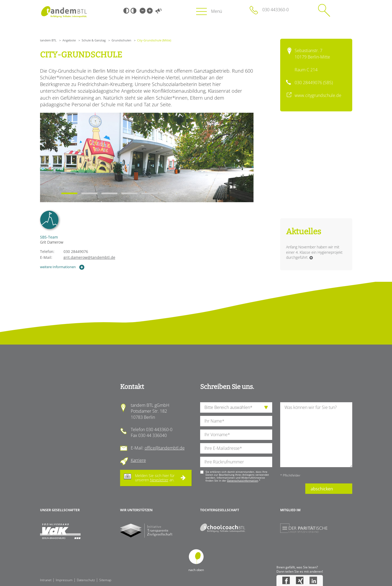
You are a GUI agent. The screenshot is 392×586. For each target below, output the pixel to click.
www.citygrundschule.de (318, 95)
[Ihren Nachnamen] (236, 421)
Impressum (64, 580)
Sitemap (105, 580)
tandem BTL (48, 40)
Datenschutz (86, 580)
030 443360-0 (276, 10)
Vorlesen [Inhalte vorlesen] (159, 11)
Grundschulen (121, 40)
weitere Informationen (62, 267)
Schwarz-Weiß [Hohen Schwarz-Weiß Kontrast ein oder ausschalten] (126, 11)
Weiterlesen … (311, 258)
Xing (300, 580)
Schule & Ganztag (94, 40)
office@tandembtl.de (165, 448)
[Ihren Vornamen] (236, 435)
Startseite (64, 12)
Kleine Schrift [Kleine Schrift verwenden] (142, 11)
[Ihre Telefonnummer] (236, 462)
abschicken (322, 489)
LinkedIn (313, 580)
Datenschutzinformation (243, 480)
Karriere (138, 460)
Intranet (46, 580)
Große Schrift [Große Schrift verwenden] (150, 11)
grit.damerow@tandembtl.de (89, 257)
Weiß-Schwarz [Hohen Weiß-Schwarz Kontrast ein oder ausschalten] (133, 11)
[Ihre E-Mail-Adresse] (236, 448)
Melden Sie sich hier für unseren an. (155, 478)
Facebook (286, 580)
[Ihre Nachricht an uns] (316, 435)
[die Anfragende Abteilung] (236, 407)
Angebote (69, 40)
